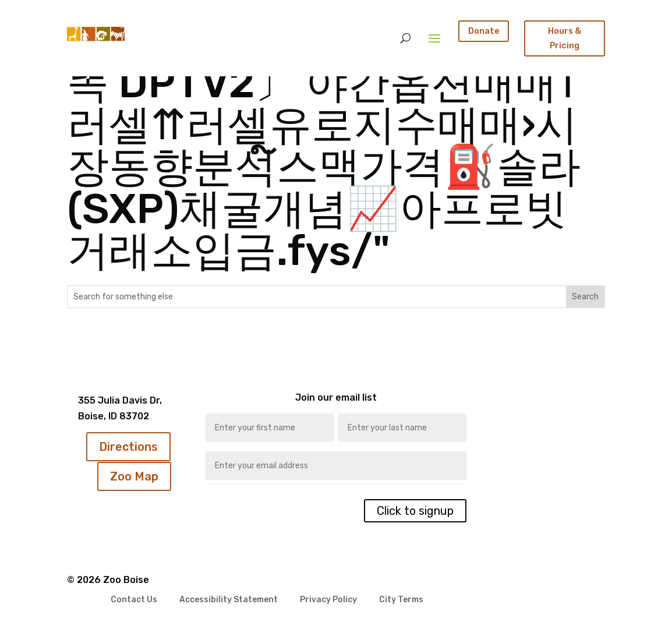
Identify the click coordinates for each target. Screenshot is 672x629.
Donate (484, 31)
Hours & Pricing (565, 38)
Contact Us (134, 600)
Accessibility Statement (229, 600)
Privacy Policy (328, 600)
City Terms (401, 600)
